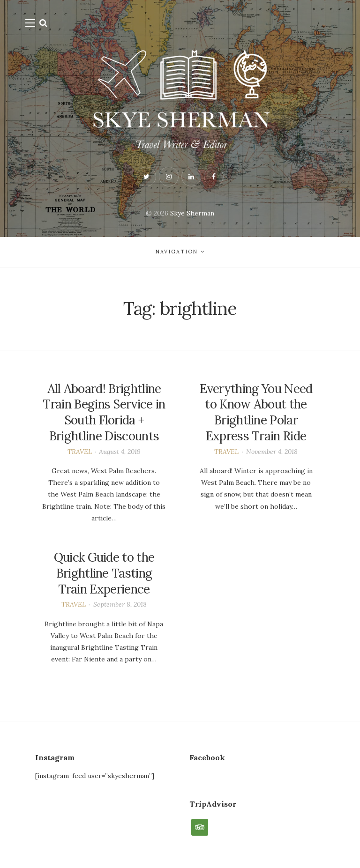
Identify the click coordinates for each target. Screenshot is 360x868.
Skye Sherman (192, 213)
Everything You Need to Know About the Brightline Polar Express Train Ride (256, 412)
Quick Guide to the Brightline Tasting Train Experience (104, 573)
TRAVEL (80, 452)
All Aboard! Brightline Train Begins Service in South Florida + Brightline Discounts (104, 412)
